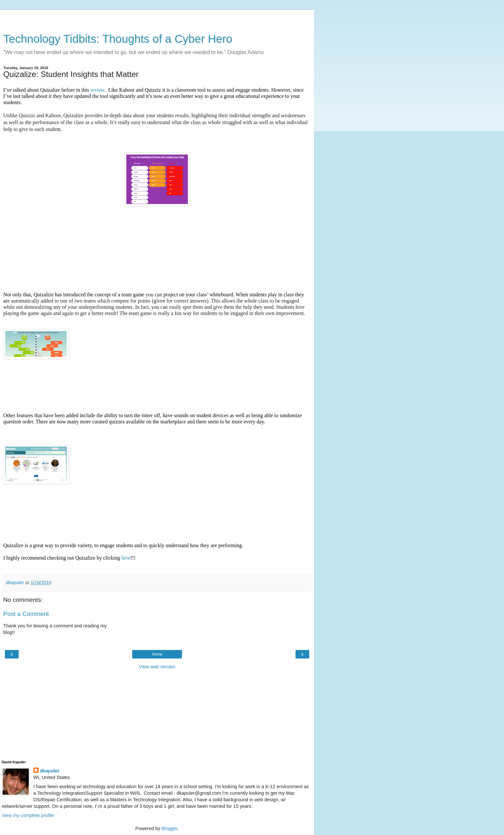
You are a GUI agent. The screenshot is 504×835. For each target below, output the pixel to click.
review (97, 90)
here (126, 558)
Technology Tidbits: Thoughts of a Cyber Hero (118, 39)
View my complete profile (28, 815)
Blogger (170, 828)
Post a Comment (26, 614)
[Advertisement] (157, 18)
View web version (157, 667)
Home (157, 654)
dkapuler (50, 771)
